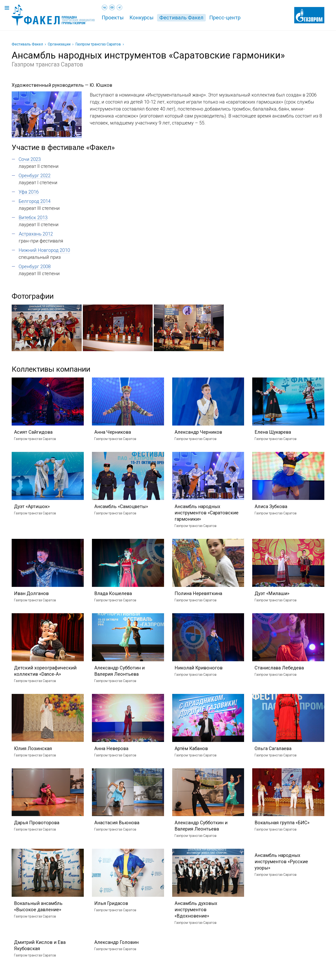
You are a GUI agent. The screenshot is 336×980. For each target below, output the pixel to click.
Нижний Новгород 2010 (44, 250)
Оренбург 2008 (35, 267)
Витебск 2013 (33, 218)
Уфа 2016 (29, 192)
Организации (59, 44)
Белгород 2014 (35, 201)
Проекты (113, 18)
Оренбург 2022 (35, 176)
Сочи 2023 (30, 159)
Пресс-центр (225, 18)
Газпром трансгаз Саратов (98, 44)
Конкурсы (142, 18)
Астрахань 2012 (36, 234)
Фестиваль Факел (181, 18)
